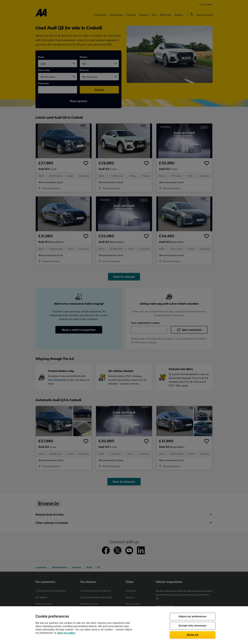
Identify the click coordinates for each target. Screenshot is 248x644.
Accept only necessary (193, 626)
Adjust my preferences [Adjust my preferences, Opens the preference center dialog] (192, 617)
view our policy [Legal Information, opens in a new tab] (66, 633)
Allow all (193, 635)
